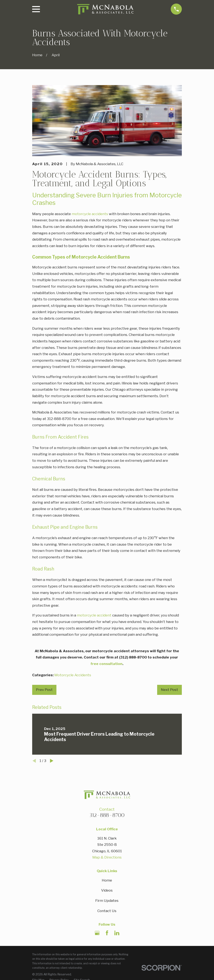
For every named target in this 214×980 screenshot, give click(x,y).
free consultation (106, 664)
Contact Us (107, 911)
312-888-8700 (107, 815)
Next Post (169, 690)
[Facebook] (107, 933)
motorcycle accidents (90, 214)
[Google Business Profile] (97, 933)
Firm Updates (107, 901)
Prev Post (44, 690)
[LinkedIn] (117, 933)
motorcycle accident (94, 615)
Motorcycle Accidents (73, 675)
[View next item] (52, 761)
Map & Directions (107, 857)
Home (107, 880)
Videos (107, 890)
